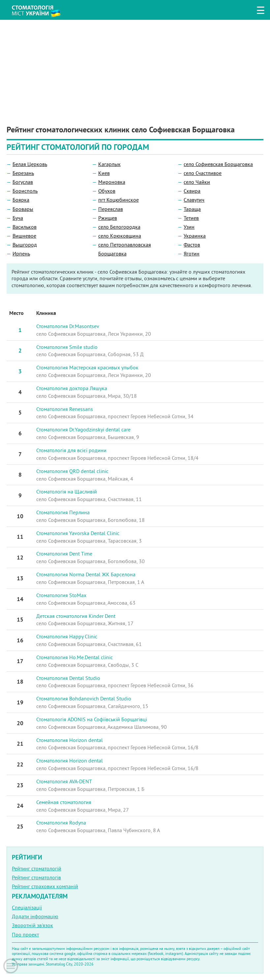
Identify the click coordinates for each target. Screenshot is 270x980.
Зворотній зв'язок (32, 925)
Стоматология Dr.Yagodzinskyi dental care (83, 429)
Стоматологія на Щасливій (67, 491)
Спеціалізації (27, 907)
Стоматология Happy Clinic (67, 636)
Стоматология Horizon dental (70, 740)
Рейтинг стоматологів (36, 877)
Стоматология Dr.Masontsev (68, 326)
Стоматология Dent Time (64, 554)
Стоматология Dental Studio (68, 678)
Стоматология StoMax (61, 595)
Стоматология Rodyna (61, 823)
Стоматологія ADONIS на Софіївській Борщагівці (92, 719)
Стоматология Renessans (65, 409)
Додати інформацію (35, 916)
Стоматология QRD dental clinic (72, 471)
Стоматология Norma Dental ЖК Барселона (86, 574)
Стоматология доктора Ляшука (72, 388)
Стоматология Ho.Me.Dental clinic (75, 657)
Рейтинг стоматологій (37, 868)
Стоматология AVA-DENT (64, 781)
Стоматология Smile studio (67, 347)
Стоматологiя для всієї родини (71, 450)
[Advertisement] (135, 66)
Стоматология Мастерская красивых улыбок (87, 367)
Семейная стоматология (64, 802)
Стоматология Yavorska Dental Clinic (78, 533)
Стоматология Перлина (63, 512)
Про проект (25, 934)
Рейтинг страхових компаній (45, 886)
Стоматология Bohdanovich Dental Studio (84, 698)
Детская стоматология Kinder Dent (76, 616)
